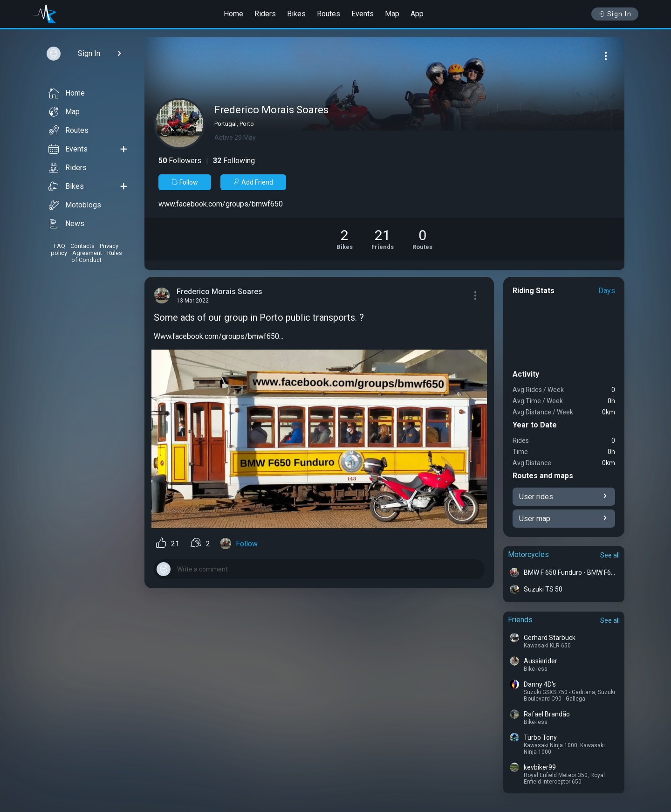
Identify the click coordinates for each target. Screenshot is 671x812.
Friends (520, 620)
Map (392, 14)
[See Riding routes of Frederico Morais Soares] (422, 239)
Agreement (87, 253)
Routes (329, 14)
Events (363, 14)
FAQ (60, 246)
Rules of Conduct (97, 256)
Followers (180, 161)
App (417, 14)
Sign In (615, 14)
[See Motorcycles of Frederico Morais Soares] (345, 239)
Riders (265, 14)
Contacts (82, 246)
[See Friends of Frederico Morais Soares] (383, 239)
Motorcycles (528, 554)
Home (233, 14)
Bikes (296, 14)
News (66, 224)
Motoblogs (75, 205)
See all (610, 555)
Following (234, 161)
